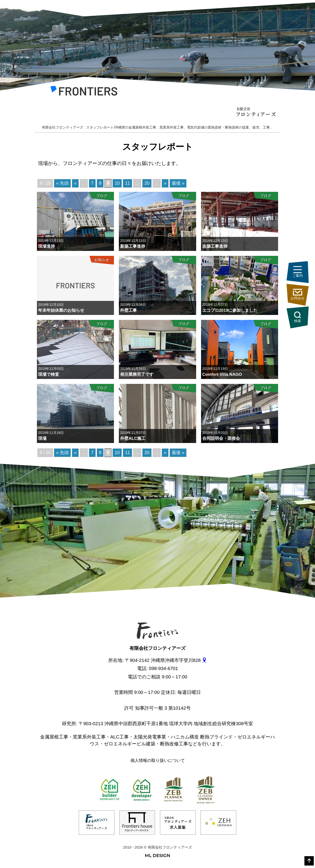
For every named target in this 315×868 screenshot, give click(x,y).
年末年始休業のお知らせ (61, 310)
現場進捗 (47, 246)
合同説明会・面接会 (221, 438)
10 (117, 453)
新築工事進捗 (133, 246)
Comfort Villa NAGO (222, 374)
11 (127, 453)
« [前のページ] (75, 453)
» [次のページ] (165, 453)
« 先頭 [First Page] (62, 453)
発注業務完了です (137, 374)
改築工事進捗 (215, 246)
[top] (309, 861)
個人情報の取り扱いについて (158, 761)
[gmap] (204, 660)
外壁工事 (128, 310)
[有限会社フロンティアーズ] (84, 92)
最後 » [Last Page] (178, 453)
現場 (42, 438)
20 (147, 453)
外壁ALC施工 (133, 438)
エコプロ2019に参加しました (230, 310)
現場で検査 (49, 374)
